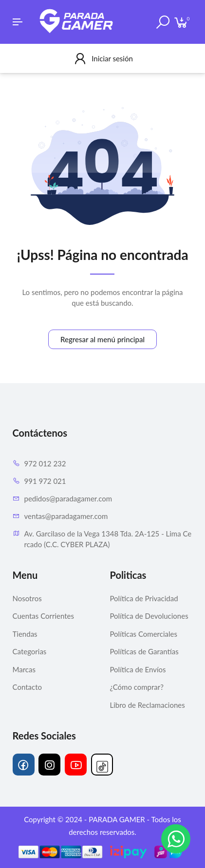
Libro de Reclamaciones (148, 705)
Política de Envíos (138, 669)
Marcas (24, 669)
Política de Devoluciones (149, 616)
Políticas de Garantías (144, 651)
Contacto (27, 687)
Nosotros (27, 598)
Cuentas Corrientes (43, 616)
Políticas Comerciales (144, 634)
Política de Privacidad (144, 598)
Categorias (30, 651)
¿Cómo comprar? (137, 687)
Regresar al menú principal (102, 339)
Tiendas (25, 634)
